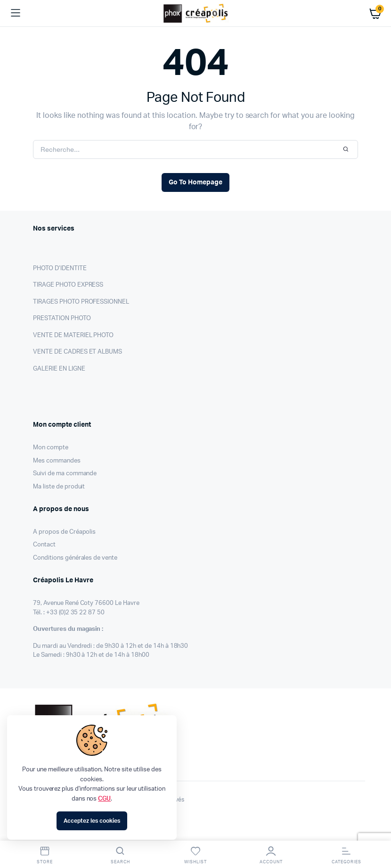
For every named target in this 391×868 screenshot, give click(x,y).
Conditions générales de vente (75, 558)
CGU (104, 799)
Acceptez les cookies (92, 821)
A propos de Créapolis (64, 532)
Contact (44, 545)
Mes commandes (57, 461)
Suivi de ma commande (65, 474)
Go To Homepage (195, 182)
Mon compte (51, 448)
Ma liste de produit (59, 487)
